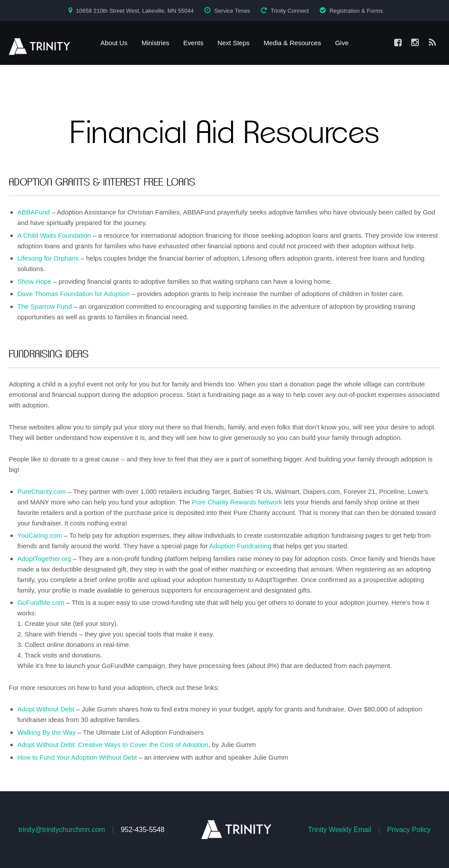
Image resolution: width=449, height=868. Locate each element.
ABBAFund (34, 212)
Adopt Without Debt (46, 709)
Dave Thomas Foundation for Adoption (74, 294)
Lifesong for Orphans (48, 258)
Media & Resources (292, 43)
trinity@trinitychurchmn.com (62, 830)
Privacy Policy (409, 830)
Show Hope (35, 281)
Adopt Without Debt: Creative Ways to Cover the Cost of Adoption (113, 745)
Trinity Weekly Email (339, 830)
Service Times (232, 11)
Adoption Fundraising (240, 546)
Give (342, 43)
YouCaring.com (40, 535)
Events (193, 43)
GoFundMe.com (41, 602)
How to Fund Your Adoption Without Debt (77, 757)
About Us (114, 43)
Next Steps (233, 43)
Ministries (155, 43)
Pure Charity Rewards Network (237, 502)
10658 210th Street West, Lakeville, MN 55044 (135, 11)
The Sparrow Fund (45, 306)
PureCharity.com (42, 491)
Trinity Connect (290, 11)
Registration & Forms (356, 11)
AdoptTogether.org (45, 559)
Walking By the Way (47, 732)
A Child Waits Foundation (54, 235)
